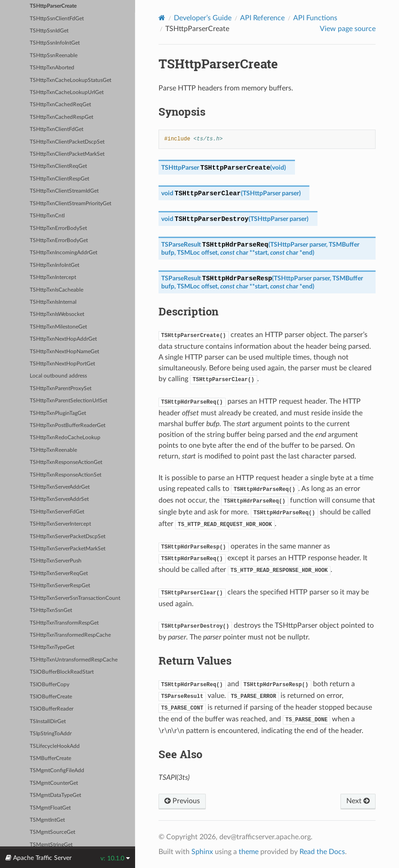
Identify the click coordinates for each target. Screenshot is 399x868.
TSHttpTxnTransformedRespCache (70, 635)
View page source (348, 29)
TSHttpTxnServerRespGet (60, 586)
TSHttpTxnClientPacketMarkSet (67, 154)
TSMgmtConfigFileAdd (57, 771)
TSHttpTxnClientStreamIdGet (64, 191)
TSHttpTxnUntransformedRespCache (74, 660)
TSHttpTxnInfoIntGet (54, 265)
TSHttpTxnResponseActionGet (66, 462)
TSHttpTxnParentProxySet (61, 389)
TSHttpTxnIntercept (53, 277)
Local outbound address (58, 376)
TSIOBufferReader (52, 709)
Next (358, 801)
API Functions (315, 18)
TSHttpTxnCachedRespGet (61, 117)
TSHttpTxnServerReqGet (59, 573)
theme (249, 852)
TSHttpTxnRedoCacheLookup (65, 438)
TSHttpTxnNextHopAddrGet (63, 339)
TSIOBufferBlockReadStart (62, 672)
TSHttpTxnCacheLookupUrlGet (67, 92)
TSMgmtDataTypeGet (55, 795)
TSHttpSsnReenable (54, 56)
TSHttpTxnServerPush (56, 561)
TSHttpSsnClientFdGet (57, 19)
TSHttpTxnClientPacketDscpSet (67, 142)
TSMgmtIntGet (47, 820)
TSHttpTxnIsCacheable (57, 290)
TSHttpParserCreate (53, 6)
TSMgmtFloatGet (50, 808)
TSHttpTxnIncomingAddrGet (63, 253)
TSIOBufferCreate (51, 697)
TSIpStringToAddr (51, 734)
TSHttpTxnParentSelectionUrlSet (68, 401)
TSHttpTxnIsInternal (53, 302)
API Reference (262, 18)
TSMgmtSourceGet (52, 832)
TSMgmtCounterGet (54, 783)
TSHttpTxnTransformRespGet (64, 623)
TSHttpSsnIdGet (49, 31)
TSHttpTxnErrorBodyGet (59, 241)
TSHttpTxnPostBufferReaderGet (68, 425)
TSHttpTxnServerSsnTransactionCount (75, 598)
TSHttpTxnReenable (53, 450)
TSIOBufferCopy (50, 685)
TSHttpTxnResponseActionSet (66, 475)
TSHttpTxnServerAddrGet (60, 487)
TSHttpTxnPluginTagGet (58, 413)
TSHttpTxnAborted (52, 68)
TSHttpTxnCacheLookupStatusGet (70, 80)
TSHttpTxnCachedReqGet (60, 105)
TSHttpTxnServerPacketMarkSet (68, 549)
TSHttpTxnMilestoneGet (58, 327)
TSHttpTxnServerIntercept (60, 524)
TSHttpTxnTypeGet (52, 647)
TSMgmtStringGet (51, 845)
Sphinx (202, 852)
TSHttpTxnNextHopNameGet (64, 352)
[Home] (162, 18)
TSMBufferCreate (50, 758)
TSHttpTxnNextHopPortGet (62, 364)
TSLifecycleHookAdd (55, 746)
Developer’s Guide (203, 18)
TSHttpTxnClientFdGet (57, 129)
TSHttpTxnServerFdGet (57, 512)
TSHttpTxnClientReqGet (58, 166)
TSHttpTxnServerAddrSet (59, 499)
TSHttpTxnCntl (47, 216)
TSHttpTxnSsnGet (51, 610)
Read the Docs (322, 852)
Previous (182, 801)
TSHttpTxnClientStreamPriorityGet (70, 204)
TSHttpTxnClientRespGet (59, 179)
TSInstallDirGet (48, 722)
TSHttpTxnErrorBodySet (58, 228)
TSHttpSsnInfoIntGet (55, 43)
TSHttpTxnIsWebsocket (57, 314)
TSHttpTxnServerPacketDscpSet (68, 537)
